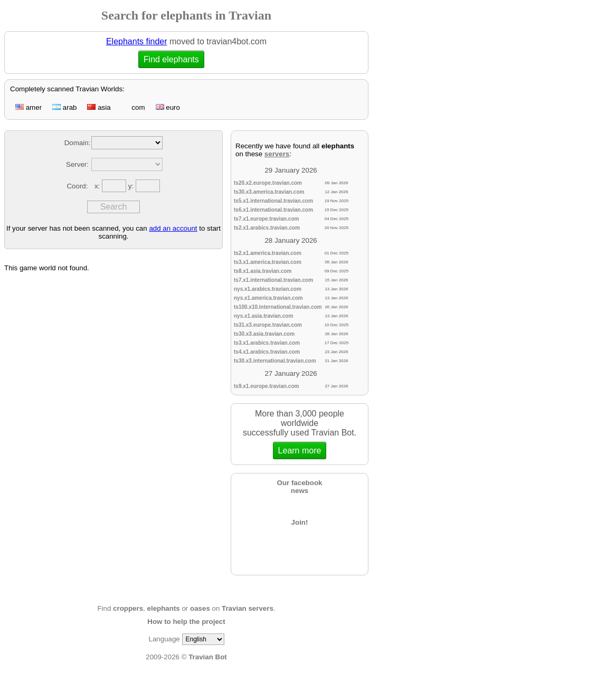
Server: (77, 164)
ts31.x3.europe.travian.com (268, 325)
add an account (173, 228)
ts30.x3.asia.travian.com (264, 334)
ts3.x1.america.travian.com (268, 262)
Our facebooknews (300, 487)
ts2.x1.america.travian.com (268, 253)
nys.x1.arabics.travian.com (268, 289)
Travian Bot (208, 657)
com (133, 107)
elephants (164, 608)
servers (277, 154)
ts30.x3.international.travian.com (275, 361)
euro (168, 107)
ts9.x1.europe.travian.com (266, 386)
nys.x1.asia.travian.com (263, 316)
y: (132, 186)
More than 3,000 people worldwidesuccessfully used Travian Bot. (300, 434)
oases (200, 608)
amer (29, 107)
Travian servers (248, 608)
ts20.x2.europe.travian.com (268, 183)
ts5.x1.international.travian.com (273, 201)
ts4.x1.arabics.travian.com (267, 352)
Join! (300, 522)
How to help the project (186, 622)
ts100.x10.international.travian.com (278, 307)
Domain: (78, 143)
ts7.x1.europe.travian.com (266, 219)
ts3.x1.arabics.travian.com (267, 343)
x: (98, 186)
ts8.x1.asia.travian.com (263, 271)
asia (99, 107)
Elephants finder (137, 41)
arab (64, 107)
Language (164, 639)
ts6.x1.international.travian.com (273, 210)
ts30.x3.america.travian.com (269, 192)
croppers (128, 608)
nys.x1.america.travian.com (268, 298)
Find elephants (171, 59)
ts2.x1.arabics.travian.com (267, 228)
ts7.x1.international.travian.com (273, 280)
